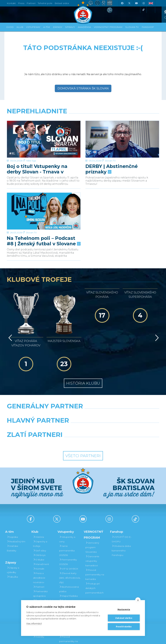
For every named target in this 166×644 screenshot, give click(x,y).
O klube (39, 524)
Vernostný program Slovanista (66, 579)
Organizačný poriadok (41, 577)
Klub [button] (20, 27)
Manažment (41, 529)
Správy (70, 27)
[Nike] (83, 379)
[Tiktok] (143, 10)
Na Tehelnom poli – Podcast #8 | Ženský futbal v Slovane (43, 202)
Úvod (10, 27)
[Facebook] (122, 3)
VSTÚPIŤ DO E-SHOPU (122, 504)
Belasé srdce (62, 3)
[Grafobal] (57, 394)
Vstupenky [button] (33, 27)
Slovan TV (110, 124)
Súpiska (12, 502)
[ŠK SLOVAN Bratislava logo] (83, 12)
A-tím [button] (47, 27)
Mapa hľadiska (68, 561)
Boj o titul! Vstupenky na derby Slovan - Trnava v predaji (37, 132)
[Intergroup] (63, 408)
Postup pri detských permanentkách (95, 553)
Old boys (39, 520)
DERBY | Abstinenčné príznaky (112, 132)
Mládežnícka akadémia (41, 586)
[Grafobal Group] (103, 408)
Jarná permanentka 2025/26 (67, 515)
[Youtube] (136, 3)
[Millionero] (109, 394)
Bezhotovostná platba (69, 554)
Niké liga (31, 124)
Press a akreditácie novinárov (39, 543)
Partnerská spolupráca (40, 559)
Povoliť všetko (124, 627)
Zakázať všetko (124, 618)
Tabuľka (12, 542)
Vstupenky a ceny (67, 504)
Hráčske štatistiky (12, 513)
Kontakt (39, 534)
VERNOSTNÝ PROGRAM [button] (108, 27)
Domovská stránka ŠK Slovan (83, 88)
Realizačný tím (16, 506)
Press (21, 3)
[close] (138, 600)
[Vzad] (10, 316)
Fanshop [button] (148, 27)
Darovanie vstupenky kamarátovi (66, 593)
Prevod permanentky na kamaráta (95, 539)
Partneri (39, 552)
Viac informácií (34, 623)
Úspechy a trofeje (40, 509)
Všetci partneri (83, 421)
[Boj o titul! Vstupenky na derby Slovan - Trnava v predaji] (44, 121)
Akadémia (84, 27)
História (39, 502)
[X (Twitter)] (129, 3)
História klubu (83, 348)
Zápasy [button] (58, 27)
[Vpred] (156, 316)
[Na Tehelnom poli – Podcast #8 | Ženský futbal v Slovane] (44, 191)
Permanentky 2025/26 (68, 527)
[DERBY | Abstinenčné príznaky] (122, 121)
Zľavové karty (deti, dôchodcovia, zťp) (70, 543)
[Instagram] (143, 3)
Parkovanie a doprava (68, 568)
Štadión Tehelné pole (43, 568)
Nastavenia (124, 609)
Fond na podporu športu (42, 595)
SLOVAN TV (132, 27)
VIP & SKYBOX (69, 534)
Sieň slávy (40, 515)
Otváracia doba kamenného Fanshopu (121, 515)
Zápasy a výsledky (13, 535)
